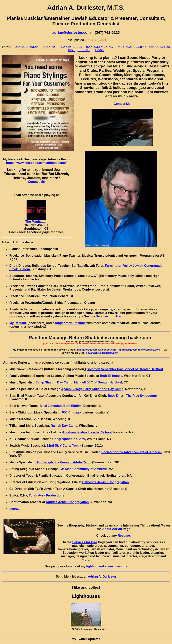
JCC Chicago (71, 412)
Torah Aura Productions (47, 495)
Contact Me (122, 104)
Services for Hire (108, 316)
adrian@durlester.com (72, 32)
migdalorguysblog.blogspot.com (97, 350)
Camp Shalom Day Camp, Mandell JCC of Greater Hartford (79, 382)
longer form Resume (71, 323)
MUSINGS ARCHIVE (132, 47)
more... (14, 509)
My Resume (18, 323)
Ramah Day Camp (64, 426)
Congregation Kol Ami (69, 439)
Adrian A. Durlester (102, 576)
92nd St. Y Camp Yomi (63, 446)
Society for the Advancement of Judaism (131, 452)
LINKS (99, 50)
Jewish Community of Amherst (84, 469)
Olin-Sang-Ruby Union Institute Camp (63, 462)
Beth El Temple (111, 376)
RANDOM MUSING (99, 47)
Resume (124, 536)
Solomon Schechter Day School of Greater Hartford (125, 369)
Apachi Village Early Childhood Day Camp (92, 389)
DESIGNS (49, 47)
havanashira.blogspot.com (102, 353)
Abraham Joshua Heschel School (87, 432)
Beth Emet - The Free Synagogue (132, 396)
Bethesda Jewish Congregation (105, 482)
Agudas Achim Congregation (67, 502)
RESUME (84, 50)
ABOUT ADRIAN (27, 47)
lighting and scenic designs (107, 566)
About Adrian (112, 529)
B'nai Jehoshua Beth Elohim (60, 406)
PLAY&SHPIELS (71, 47)
